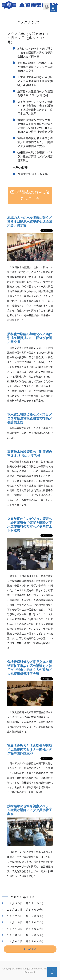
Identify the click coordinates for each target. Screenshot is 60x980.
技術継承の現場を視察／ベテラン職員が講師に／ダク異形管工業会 (35, 156)
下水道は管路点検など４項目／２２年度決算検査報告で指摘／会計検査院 (35, 81)
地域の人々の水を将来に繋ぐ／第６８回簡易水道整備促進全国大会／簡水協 (35, 53)
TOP (52, 974)
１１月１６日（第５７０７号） (26, 922)
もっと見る (30, 949)
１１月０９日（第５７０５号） (26, 935)
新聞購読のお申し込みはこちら (33, 195)
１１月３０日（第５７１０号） (26, 903)
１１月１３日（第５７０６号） (26, 929)
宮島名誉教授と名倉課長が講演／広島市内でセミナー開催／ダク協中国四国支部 (35, 142)
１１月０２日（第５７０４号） (26, 941)
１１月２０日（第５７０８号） (26, 916)
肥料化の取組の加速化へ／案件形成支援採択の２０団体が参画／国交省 (35, 67)
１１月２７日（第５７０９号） (26, 910)
